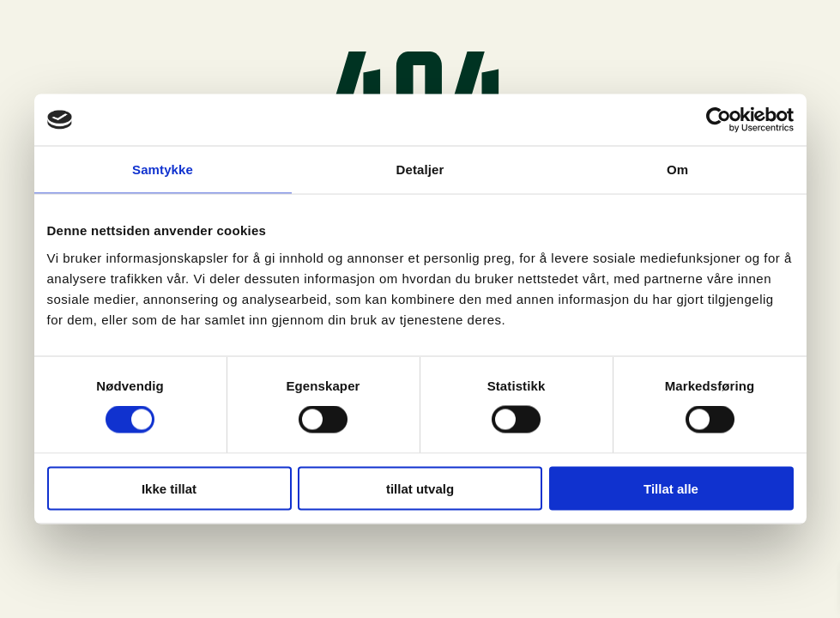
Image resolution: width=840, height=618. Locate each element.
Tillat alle (671, 488)
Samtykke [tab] (163, 170)
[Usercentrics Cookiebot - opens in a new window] (719, 120)
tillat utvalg (420, 488)
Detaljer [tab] (420, 170)
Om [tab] (677, 170)
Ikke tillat (169, 488)
